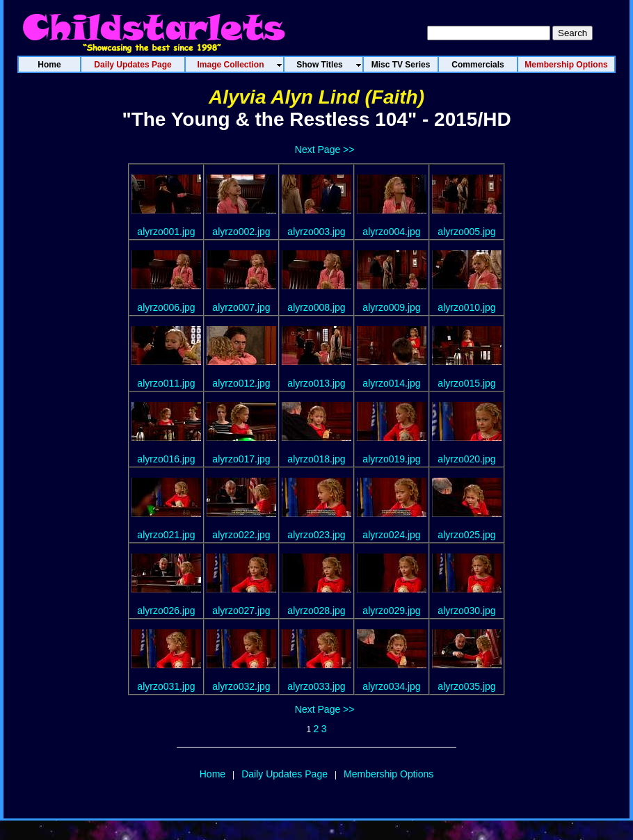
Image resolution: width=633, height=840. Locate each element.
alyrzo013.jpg (316, 383)
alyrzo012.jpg (241, 383)
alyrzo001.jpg (166, 232)
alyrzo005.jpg (466, 232)
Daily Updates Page (285, 774)
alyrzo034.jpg (391, 686)
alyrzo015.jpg (466, 383)
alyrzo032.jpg (241, 686)
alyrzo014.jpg (391, 383)
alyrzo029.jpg (391, 611)
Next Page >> (325, 150)
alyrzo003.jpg (316, 232)
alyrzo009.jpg (391, 307)
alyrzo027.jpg (241, 611)
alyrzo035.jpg (466, 686)
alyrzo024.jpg (391, 535)
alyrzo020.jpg (466, 459)
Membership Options (388, 774)
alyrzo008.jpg (316, 307)
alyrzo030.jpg (466, 611)
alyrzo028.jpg (316, 611)
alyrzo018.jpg (316, 459)
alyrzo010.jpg (466, 307)
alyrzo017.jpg (241, 459)
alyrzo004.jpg (391, 232)
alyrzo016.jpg (166, 459)
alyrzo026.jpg (166, 611)
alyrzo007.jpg (241, 307)
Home (213, 774)
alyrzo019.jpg (391, 459)
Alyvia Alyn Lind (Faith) (316, 97)
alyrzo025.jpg (466, 535)
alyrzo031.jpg (166, 686)
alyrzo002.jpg (241, 232)
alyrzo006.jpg (166, 307)
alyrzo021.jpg (166, 535)
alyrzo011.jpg (166, 383)
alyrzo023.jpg (316, 535)
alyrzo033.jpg (316, 686)
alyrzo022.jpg (241, 535)
